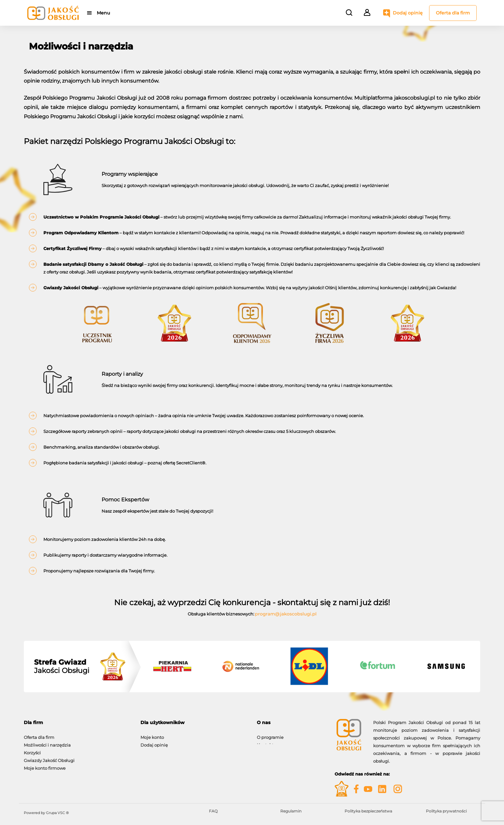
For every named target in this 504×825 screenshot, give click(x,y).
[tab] (77, 723)
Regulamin (291, 811)
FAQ (213, 811)
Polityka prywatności (446, 811)
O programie (270, 734)
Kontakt (265, 742)
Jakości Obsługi (62, 667)
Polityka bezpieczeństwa (368, 811)
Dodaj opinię (408, 13)
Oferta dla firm (453, 13)
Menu (103, 13)
